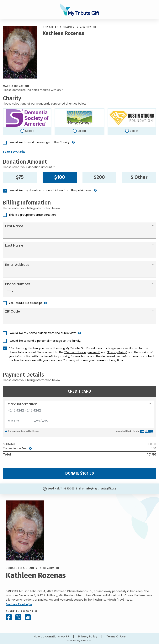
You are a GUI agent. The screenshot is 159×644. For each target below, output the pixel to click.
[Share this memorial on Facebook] (9, 617)
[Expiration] (19, 420)
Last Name (14, 245)
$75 (20, 177)
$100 (60, 177)
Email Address (17, 265)
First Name (14, 226)
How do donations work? (51, 636)
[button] (73, 144)
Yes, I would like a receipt (25, 303)
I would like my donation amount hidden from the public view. (50, 190)
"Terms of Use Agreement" (82, 352)
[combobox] (10, 292)
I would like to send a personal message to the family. (45, 341)
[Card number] (79, 412)
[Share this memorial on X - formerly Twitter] (18, 617)
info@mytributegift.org (101, 489)
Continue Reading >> (19, 604)
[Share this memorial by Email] (28, 617)
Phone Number (18, 284)
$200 (99, 177)
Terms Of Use (116, 636)
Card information (23, 404)
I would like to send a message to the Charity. (39, 142)
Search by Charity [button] (14, 152)
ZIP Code (13, 311)
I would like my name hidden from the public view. (42, 333)
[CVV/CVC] (45, 420)
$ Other (139, 177)
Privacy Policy (88, 636)
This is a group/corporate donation (32, 215)
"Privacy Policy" (117, 352)
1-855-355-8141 (72, 489)
